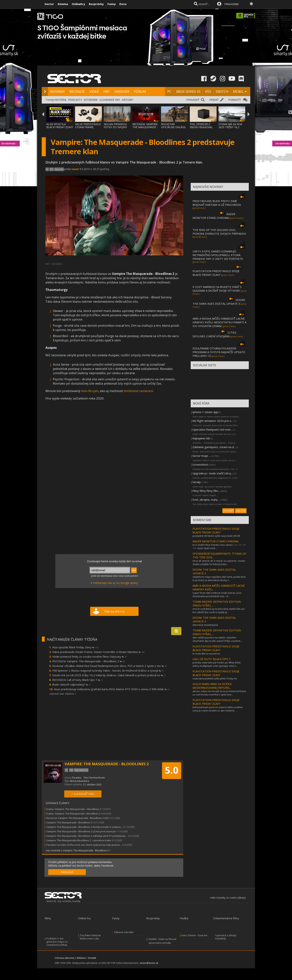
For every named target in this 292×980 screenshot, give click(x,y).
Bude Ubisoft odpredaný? (72, 684)
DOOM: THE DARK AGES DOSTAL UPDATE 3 (219, 302)
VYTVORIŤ (228, 511)
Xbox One (59, 169)
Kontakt (92, 958)
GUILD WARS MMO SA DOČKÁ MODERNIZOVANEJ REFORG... (212, 686)
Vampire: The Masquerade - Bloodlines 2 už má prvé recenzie (81, 831)
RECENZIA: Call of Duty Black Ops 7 (78, 680)
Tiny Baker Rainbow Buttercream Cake (90, 937)
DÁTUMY (127, 100)
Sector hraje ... (201, 456)
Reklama (81, 958)
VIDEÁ (94, 91)
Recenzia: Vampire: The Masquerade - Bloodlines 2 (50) (77, 818)
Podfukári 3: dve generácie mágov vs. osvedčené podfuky (57, 942)
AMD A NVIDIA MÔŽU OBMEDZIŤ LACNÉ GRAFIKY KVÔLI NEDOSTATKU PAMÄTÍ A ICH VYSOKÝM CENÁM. (219, 322)
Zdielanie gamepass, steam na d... (214, 447)
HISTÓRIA (60, 100)
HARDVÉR (122, 91)
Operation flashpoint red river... (212, 429)
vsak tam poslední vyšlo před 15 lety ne (215, 678)
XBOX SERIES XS (188, 91)
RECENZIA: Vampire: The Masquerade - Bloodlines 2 (89, 661)
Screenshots (200, 464)
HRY (107, 91)
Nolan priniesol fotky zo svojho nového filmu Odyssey (90, 656)
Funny (112, 4)
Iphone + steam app (205, 412)
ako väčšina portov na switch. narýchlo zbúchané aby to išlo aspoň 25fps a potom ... (218, 639)
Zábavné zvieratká (124, 932)
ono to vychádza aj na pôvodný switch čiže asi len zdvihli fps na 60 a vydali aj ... (219, 610)
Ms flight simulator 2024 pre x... (213, 421)
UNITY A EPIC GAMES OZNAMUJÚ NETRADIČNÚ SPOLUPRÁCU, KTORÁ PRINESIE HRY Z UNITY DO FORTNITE (218, 255)
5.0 (172, 770)
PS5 (208, 91)
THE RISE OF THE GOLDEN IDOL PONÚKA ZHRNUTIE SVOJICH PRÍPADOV (219, 232)
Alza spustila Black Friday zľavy (75, 647)
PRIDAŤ (214, 100)
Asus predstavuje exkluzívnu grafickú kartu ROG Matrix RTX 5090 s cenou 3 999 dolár (112, 689)
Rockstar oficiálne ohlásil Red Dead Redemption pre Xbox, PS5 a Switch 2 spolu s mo (110, 666)
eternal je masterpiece (205, 625)
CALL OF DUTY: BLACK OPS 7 (211, 659)
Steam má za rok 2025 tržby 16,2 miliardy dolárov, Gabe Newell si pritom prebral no (109, 675)
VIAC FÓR (241, 511)
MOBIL (238, 91)
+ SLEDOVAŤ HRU (83, 794)
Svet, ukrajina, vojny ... (206, 499)
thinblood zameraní (138, 391)
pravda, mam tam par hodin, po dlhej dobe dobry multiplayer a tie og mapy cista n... (217, 664)
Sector (49, 4)
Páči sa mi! (114, 611)
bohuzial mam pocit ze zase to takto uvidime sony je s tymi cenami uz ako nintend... (218, 709)
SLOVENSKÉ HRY (110, 100)
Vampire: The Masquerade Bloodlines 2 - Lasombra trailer (79, 840)
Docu (123, 4)
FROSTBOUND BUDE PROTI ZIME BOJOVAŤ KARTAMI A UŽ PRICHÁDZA (217, 203)
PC (169, 91)
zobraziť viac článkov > (63, 694)
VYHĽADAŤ (193, 100)
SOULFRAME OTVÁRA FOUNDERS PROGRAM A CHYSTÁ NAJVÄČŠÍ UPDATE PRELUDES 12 (219, 352)
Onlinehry (78, 4)
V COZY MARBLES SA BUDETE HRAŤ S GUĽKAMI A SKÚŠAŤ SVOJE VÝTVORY (217, 289)
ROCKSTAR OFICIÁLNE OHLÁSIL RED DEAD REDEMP (174, 127)
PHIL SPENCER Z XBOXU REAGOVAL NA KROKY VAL (201, 127)
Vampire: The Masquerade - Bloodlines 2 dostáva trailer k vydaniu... (84, 827)
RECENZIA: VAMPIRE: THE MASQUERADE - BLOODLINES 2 (145, 127)
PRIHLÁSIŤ (67, 872)
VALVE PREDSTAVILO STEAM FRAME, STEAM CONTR (88, 127)
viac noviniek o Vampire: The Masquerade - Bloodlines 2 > (78, 850)
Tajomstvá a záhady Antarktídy (226, 937)
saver (75, 169)
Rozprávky (96, 4)
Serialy (197, 482)
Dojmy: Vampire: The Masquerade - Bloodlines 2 (73, 814)
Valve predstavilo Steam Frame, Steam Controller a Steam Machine (99, 652)
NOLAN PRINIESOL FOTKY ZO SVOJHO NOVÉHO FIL (115, 127)
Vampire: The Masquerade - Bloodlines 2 (70, 822)
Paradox (77, 778)
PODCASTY (75, 100)
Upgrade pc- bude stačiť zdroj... (212, 473)
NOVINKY (57, 91)
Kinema (63, 4)
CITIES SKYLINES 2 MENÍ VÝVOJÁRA (214, 334)
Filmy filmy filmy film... (206, 491)
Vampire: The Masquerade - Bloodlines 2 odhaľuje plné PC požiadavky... (87, 836)
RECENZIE (77, 91)
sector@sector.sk (149, 963)
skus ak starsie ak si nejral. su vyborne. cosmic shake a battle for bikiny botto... (219, 562)
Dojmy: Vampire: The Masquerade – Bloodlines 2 (74, 809)
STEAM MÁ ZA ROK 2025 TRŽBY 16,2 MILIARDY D (230, 127)
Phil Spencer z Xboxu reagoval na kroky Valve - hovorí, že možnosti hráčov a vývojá (108, 670)
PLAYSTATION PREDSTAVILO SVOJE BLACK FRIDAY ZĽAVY (216, 273)
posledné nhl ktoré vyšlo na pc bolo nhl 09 (216, 536)
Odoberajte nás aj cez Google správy (115, 583)
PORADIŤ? (235, 100)
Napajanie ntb (201, 438)
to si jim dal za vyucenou (206, 654)
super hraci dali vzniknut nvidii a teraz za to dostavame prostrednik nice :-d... (217, 594)
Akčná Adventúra (79, 781)
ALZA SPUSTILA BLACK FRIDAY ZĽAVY (60, 126)
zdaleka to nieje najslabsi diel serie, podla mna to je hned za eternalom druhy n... (219, 578)
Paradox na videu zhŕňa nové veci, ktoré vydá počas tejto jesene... (84, 845)
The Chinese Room (94, 778)
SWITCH (222, 91)
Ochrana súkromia (65, 958)
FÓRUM (140, 91)
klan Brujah (90, 391)
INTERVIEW (91, 100)
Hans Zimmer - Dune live (195, 935)
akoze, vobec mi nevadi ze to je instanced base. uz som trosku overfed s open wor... (220, 693)
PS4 (52, 169)
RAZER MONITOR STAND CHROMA (214, 216)
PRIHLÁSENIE (232, 4)
